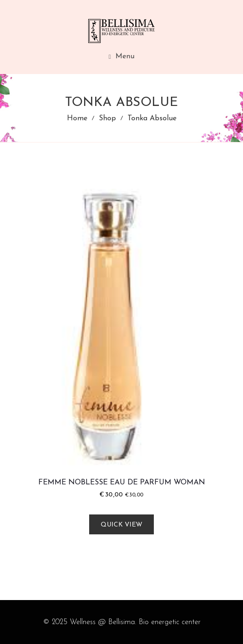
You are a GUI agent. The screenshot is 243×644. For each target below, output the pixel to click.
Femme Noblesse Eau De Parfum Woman (122, 483)
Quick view (121, 525)
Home (77, 118)
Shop (107, 118)
